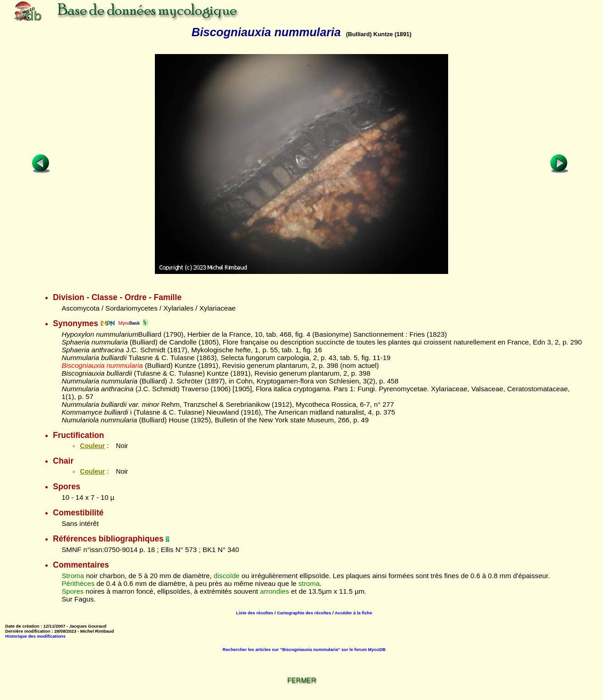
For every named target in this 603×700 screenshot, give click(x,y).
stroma (309, 583)
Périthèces (78, 583)
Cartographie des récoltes (304, 613)
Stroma (73, 576)
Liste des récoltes (255, 613)
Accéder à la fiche (353, 613)
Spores (72, 591)
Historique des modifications (35, 636)
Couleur (92, 446)
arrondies (275, 591)
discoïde (227, 576)
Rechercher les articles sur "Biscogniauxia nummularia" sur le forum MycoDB (304, 649)
